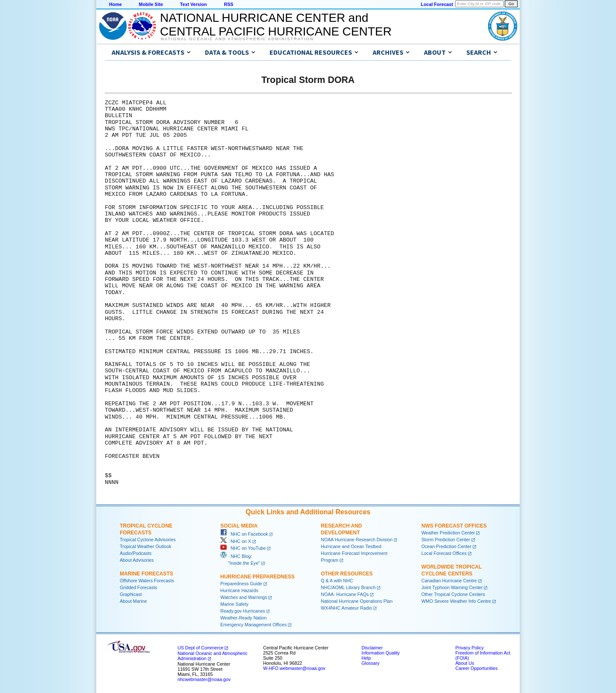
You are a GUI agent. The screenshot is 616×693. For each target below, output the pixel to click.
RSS (228, 4)
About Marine (133, 601)
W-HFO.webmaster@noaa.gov (294, 668)
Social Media (239, 526)
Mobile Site (151, 4)
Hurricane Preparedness (258, 577)
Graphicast (131, 594)
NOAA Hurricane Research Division (357, 540)
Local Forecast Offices (444, 553)
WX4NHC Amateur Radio (346, 608)
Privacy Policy (469, 648)
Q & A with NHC (337, 581)
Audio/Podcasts (136, 553)
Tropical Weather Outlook (145, 546)
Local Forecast (437, 4)
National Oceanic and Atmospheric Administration (237, 39)
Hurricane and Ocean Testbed (351, 546)
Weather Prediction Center (448, 533)
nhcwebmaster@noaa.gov (204, 679)
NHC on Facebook (244, 534)
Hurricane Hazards (239, 590)
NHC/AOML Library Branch (348, 587)
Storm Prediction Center (446, 540)
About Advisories (137, 560)
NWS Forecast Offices (454, 526)
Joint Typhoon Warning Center (452, 587)
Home (115, 4)
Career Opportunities (476, 668)
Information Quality (381, 653)
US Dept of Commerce (200, 648)
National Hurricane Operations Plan (357, 601)
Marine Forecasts (147, 574)
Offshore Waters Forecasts (147, 581)
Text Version (194, 4)
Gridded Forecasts (139, 587)
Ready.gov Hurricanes (243, 611)
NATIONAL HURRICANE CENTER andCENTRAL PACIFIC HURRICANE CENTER (276, 25)
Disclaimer (372, 648)
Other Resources (347, 574)
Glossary (370, 663)
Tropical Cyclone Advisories (148, 540)
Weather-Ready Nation (243, 618)
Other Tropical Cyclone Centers (453, 594)
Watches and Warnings (244, 597)
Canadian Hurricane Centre (449, 581)
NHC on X (236, 541)
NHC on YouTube (243, 548)
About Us (465, 663)
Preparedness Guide (241, 584)
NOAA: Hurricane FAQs (345, 594)
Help (366, 658)
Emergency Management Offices (253, 625)
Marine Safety (234, 604)
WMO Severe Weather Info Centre (456, 601)
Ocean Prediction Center (446, 546)
